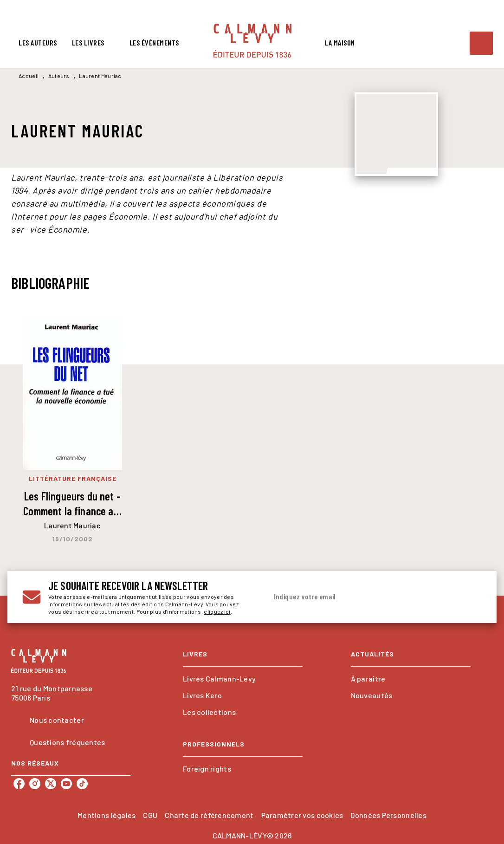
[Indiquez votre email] (363, 597)
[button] (243, 679)
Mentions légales (107, 815)
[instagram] (35, 784)
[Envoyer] (471, 597)
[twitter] (51, 784)
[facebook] (19, 784)
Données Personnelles (388, 815)
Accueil (29, 76)
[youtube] (66, 784)
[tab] (38, 43)
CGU (150, 815)
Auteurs (59, 76)
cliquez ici (217, 611)
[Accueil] (252, 41)
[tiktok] (82, 784)
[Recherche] (481, 43)
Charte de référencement (209, 815)
